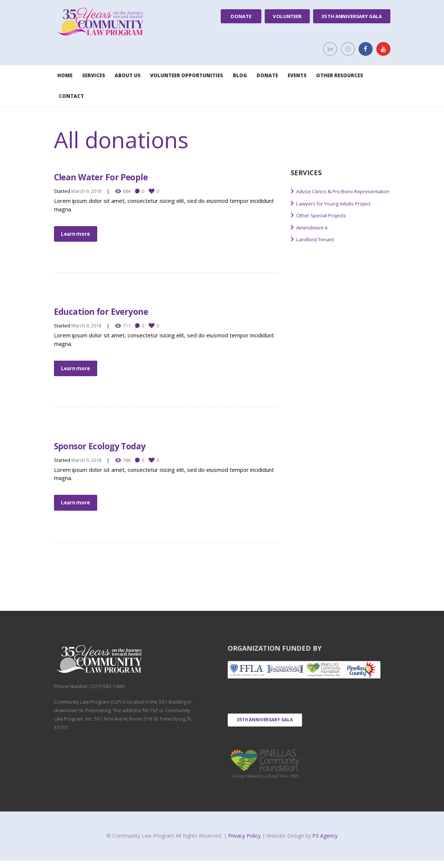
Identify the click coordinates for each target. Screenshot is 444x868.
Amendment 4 (314, 236)
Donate (241, 16)
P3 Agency (325, 843)
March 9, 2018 (86, 191)
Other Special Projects (325, 224)
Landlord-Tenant (317, 248)
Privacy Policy (245, 843)
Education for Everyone (122, 312)
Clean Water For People (122, 176)
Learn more (78, 235)
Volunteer (287, 16)
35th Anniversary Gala (352, 16)
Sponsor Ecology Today (121, 448)
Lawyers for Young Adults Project (339, 212)
